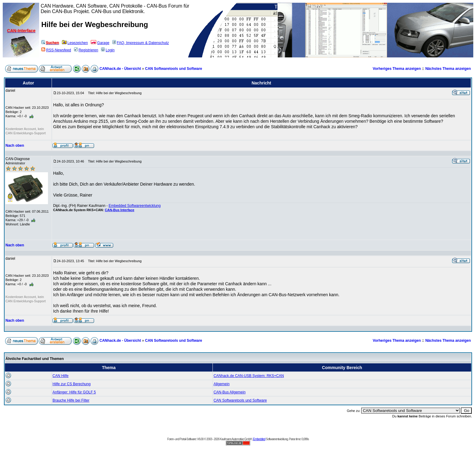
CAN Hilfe (61, 376)
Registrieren (86, 50)
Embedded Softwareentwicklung (135, 206)
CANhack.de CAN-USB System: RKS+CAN (249, 376)
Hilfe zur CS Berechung (71, 384)
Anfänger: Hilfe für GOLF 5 (74, 392)
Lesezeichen (75, 43)
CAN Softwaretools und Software (174, 69)
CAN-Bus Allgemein (229, 392)
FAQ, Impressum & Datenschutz (141, 43)
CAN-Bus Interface (119, 210)
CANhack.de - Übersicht (120, 69)
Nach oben (15, 146)
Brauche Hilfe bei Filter (71, 400)
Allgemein (221, 384)
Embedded (259, 439)
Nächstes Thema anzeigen (448, 69)
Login (108, 50)
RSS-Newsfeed (56, 50)
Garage (100, 43)
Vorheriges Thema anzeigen (397, 69)
